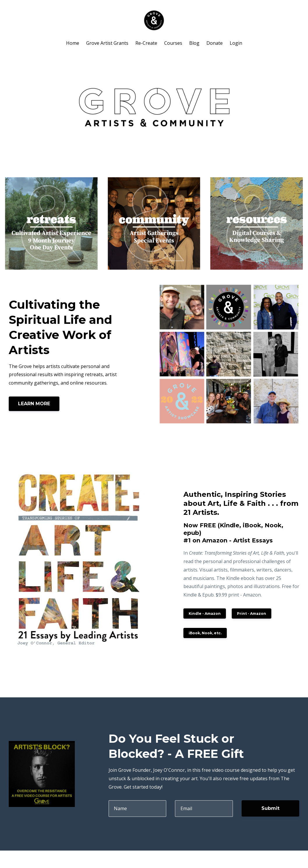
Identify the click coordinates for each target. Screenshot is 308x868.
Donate (215, 43)
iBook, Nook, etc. (205, 633)
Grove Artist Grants (107, 43)
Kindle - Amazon (205, 614)
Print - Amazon (252, 614)
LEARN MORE (34, 404)
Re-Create (146, 43)
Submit (270, 808)
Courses (173, 43)
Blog (194, 43)
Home (73, 43)
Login (236, 43)
